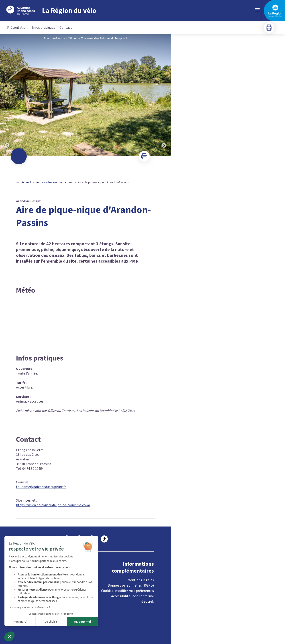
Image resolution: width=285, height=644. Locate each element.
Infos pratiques (44, 28)
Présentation (17, 28)
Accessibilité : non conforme (132, 596)
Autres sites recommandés (54, 182)
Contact (66, 28)
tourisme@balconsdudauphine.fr (41, 487)
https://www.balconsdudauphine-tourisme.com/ (53, 505)
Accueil (26, 182)
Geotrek (148, 601)
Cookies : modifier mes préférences (127, 591)
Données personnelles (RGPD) (131, 585)
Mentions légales (141, 580)
